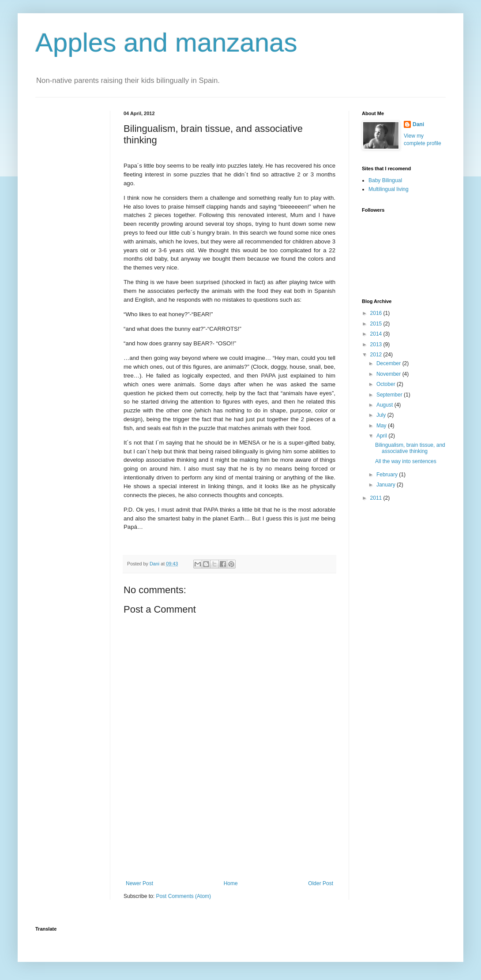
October (387, 384)
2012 (377, 355)
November (389, 374)
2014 (377, 334)
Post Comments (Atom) (183, 896)
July (382, 415)
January (387, 485)
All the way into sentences (406, 461)
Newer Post (139, 883)
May (382, 426)
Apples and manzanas (166, 43)
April (382, 436)
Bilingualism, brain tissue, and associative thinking (410, 448)
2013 (377, 344)
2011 (377, 498)
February (388, 475)
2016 (377, 313)
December (389, 363)
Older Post (321, 883)
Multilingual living (389, 189)
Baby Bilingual (385, 180)
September (390, 395)
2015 (377, 324)
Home (231, 883)
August (385, 405)
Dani (418, 124)
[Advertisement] (230, 842)
